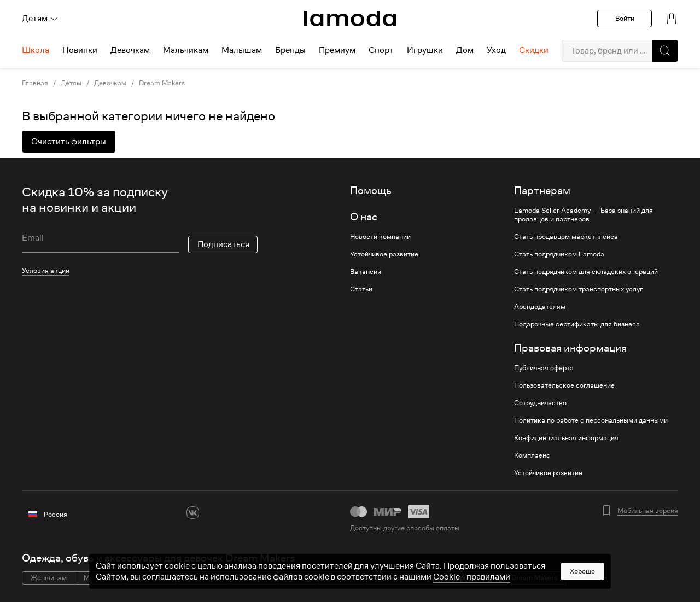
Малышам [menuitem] (242, 50)
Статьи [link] (361, 289)
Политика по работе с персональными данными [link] (591, 420)
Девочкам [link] (110, 83)
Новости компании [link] (380, 237)
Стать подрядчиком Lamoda (559, 254)
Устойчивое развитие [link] (384, 254)
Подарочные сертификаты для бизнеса (577, 324)
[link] (350, 19)
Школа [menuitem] (36, 50)
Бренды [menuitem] (290, 50)
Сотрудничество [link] (540, 403)
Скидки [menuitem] (534, 50)
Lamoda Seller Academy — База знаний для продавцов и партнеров (584, 215)
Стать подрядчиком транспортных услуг (578, 289)
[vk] (193, 513)
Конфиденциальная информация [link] (566, 438)
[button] (665, 51)
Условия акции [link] (46, 270)
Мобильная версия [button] (648, 511)
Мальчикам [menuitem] (186, 50)
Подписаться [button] (223, 244)
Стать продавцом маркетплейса (566, 237)
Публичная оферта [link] (544, 368)
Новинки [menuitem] (80, 50)
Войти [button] (625, 18)
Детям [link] (71, 83)
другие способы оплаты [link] (421, 528)
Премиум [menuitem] (337, 50)
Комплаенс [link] (532, 455)
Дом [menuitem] (465, 50)
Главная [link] (35, 83)
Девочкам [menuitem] (130, 50)
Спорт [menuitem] (381, 50)
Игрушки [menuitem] (425, 50)
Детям (40, 19)
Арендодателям (540, 307)
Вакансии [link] (366, 272)
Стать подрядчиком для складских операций (586, 272)
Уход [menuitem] (496, 50)
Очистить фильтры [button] (69, 142)
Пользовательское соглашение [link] (564, 385)
